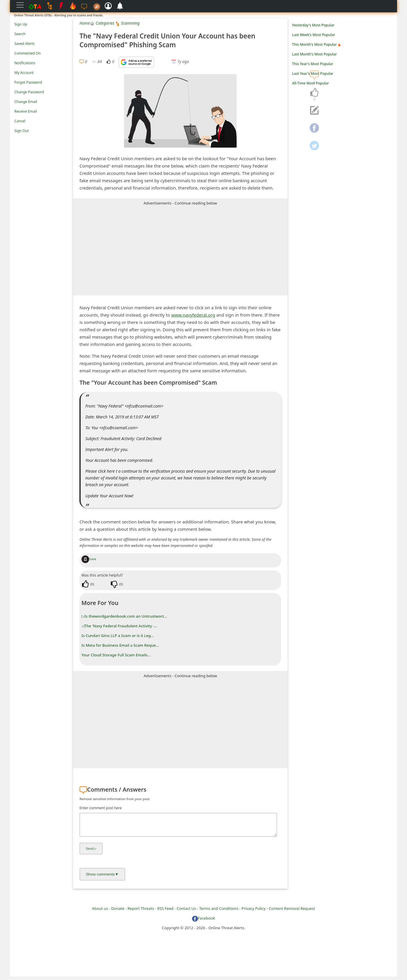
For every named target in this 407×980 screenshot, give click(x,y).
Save (89, 559)
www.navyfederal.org (193, 315)
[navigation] (314, 93)
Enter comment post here (101, 808)
